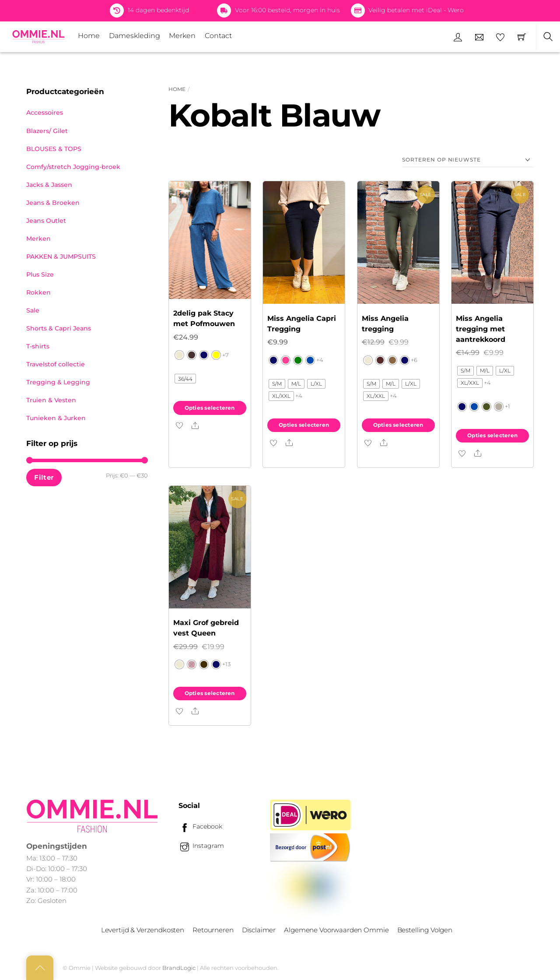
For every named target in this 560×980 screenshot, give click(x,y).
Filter (44, 477)
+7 (226, 355)
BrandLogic (179, 968)
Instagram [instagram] (201, 846)
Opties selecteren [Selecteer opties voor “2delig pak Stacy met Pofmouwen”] (210, 408)
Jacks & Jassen (49, 185)
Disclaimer (259, 930)
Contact (218, 36)
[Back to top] (40, 968)
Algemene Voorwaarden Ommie (336, 930)
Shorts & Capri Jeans (59, 328)
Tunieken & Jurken (56, 418)
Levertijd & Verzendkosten (143, 930)
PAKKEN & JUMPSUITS (61, 256)
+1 (507, 406)
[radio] (179, 355)
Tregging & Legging (58, 382)
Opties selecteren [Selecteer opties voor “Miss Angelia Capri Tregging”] (304, 425)
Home (89, 36)
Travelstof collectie (56, 364)
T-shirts (38, 346)
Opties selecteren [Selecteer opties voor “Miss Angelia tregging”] (398, 425)
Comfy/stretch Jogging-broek (73, 167)
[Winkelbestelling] (468, 160)
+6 (414, 360)
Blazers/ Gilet (47, 131)
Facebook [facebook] (200, 826)
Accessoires (45, 112)
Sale (33, 310)
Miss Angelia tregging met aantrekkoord (481, 329)
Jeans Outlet (46, 221)
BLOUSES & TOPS (54, 149)
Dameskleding (135, 36)
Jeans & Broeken (53, 203)
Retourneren (213, 930)
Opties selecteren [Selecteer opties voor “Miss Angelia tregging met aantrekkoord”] (492, 435)
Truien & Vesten (51, 400)
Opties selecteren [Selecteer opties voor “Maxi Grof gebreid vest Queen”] (210, 693)
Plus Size (40, 274)
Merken (182, 36)
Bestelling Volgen (425, 930)
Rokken (38, 292)
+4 (320, 360)
